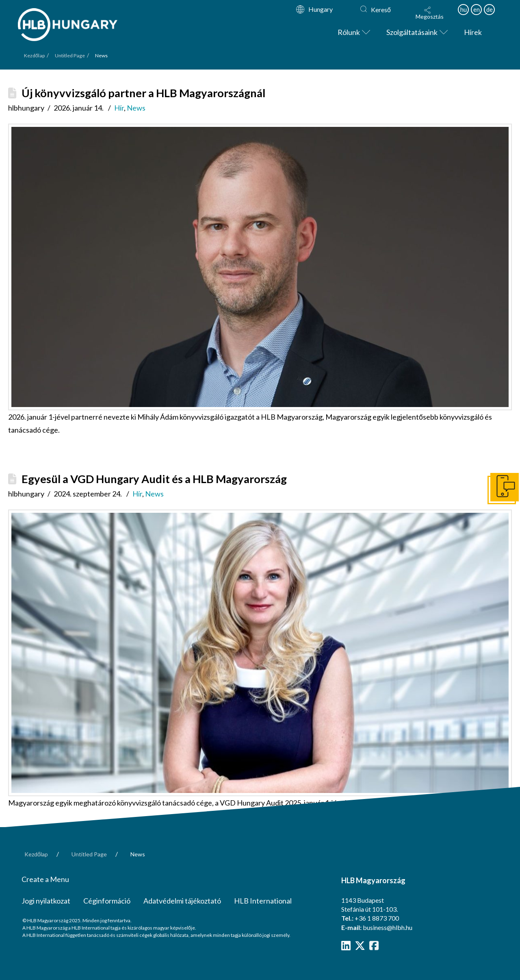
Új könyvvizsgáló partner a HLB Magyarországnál (143, 93)
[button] (429, 13)
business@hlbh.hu (388, 927)
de (490, 9)
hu (464, 9)
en (477, 9)
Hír (119, 108)
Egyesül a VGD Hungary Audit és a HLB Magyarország (154, 479)
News (136, 108)
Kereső (381, 10)
